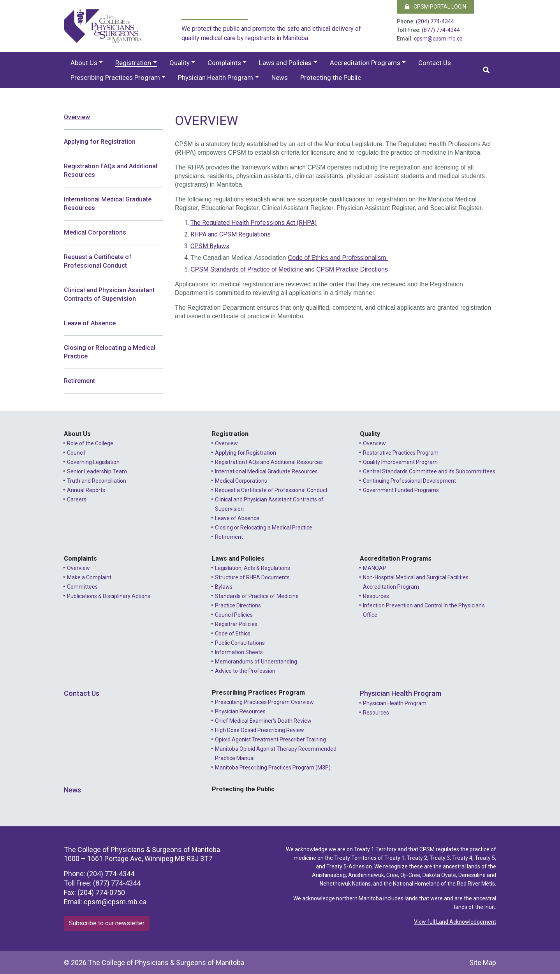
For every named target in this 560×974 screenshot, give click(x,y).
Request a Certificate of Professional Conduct (98, 261)
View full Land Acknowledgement (455, 922)
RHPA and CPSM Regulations (231, 234)
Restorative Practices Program (401, 453)
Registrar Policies (236, 624)
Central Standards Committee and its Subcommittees (429, 471)
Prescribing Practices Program (115, 78)
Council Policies (234, 615)
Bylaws (224, 587)
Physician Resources (240, 711)
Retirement (79, 381)
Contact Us (435, 63)
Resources (376, 596)
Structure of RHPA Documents (252, 577)
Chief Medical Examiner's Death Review (263, 721)
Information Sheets (239, 652)
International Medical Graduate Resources (108, 204)
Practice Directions (238, 605)
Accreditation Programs (365, 63)
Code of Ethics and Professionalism (338, 258)
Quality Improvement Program (400, 462)
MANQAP (375, 568)
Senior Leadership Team (97, 471)
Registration (133, 63)
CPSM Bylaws (210, 246)
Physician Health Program (216, 78)
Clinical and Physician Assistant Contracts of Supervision (109, 294)
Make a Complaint (89, 577)
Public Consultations (240, 643)
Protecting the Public (331, 78)
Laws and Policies (285, 63)
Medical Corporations (95, 232)
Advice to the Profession (245, 671)
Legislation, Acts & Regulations (253, 568)
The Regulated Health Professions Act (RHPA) (254, 223)
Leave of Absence (90, 323)
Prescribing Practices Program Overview (264, 702)
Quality (180, 63)
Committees (82, 587)
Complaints (224, 63)
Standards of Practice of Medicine (257, 596)
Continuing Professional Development (409, 481)
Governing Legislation (93, 462)
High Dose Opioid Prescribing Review (260, 730)
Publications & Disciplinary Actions (109, 596)
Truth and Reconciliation (97, 481)
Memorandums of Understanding (256, 662)
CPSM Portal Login (435, 7)
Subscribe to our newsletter (107, 923)
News (280, 78)
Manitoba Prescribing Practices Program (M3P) (273, 768)
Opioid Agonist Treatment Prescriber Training (270, 739)
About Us (84, 63)
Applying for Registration (100, 142)
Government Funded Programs (401, 490)
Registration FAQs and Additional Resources (111, 170)
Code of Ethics (233, 633)
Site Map (483, 963)
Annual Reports (86, 490)
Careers (77, 499)
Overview (77, 117)
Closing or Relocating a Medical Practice (110, 352)
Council (76, 453)
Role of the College (90, 443)
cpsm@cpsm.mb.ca (438, 39)
